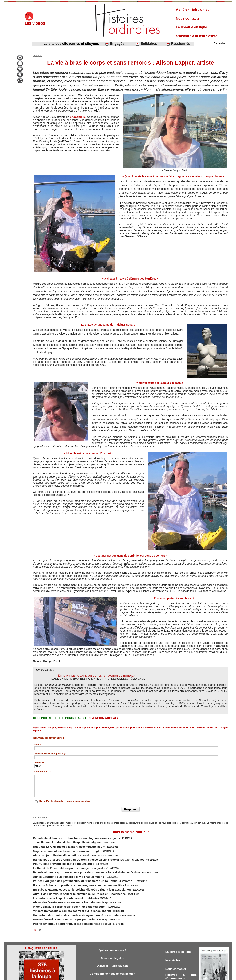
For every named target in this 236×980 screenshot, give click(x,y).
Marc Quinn (99, 727)
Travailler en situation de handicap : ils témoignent (61, 837)
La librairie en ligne (191, 27)
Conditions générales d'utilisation (112, 954)
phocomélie (78, 117)
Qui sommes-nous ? (112, 929)
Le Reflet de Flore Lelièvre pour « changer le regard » (62, 858)
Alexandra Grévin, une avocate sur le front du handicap (63, 885)
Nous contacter (188, 18)
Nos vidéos (174, 939)
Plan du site (114, 976)
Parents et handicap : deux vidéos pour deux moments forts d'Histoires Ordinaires (78, 861)
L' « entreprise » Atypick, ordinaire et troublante (59, 882)
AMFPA (58, 727)
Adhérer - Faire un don (112, 945)
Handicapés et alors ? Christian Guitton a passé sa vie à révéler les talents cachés (78, 851)
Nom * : (38, 741)
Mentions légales (113, 937)
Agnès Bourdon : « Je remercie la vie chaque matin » (62, 865)
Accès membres (98, 976)
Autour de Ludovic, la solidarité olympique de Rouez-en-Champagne (70, 878)
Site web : (40, 759)
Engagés (115, 44)
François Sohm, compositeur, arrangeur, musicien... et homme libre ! (70, 871)
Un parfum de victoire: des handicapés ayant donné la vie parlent (68, 895)
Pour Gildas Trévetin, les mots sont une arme (58, 854)
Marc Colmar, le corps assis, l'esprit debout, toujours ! (63, 889)
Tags (125, 976)
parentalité (111, 727)
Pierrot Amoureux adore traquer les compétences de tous (64, 902)
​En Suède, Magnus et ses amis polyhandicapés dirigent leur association (72, 875)
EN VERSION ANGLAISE (102, 718)
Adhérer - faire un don (194, 10)
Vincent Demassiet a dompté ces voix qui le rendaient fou (64, 892)
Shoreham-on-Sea (149, 727)
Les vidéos (35, 24)
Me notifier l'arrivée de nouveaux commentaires (65, 798)
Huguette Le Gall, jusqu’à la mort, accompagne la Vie (62, 841)
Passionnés (178, 44)
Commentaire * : (43, 768)
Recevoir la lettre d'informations (181, 957)
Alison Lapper (47, 727)
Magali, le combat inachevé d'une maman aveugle (60, 844)
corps (66, 727)
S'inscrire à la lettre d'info (197, 36)
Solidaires (146, 44)
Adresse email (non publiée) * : (51, 750)
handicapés (86, 727)
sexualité (135, 727)
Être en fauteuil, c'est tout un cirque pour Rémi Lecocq (63, 899)
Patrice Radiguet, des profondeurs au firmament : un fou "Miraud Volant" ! (73, 868)
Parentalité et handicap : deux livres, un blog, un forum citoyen (67, 834)
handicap (74, 727)
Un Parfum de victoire (170, 727)
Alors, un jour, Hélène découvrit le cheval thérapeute (62, 847)
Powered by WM (137, 976)
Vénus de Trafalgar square (195, 727)
